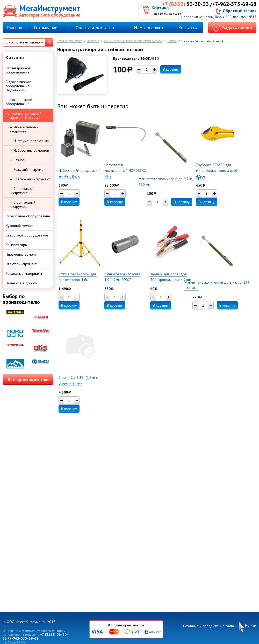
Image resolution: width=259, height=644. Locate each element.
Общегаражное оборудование (18, 70)
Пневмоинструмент (21, 254)
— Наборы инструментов (29, 150)
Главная (15, 28)
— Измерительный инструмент (24, 129)
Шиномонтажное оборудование (19, 102)
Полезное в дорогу (21, 283)
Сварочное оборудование (27, 235)
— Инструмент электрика (29, 141)
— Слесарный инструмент (30, 179)
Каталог (93, 41)
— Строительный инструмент (22, 204)
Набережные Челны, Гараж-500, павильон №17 (219, 17)
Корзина (160, 8)
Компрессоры (17, 245)
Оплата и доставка (95, 28)
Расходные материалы (24, 273)
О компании (46, 28)
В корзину (171, 69)
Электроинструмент (21, 264)
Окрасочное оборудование (28, 216)
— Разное (17, 160)
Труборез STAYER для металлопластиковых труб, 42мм (217, 171)
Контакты (188, 28)
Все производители (28, 379)
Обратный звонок (240, 10)
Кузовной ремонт (20, 226)
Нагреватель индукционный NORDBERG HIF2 (125, 171)
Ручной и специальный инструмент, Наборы (133, 41)
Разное (172, 41)
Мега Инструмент (70, 41)
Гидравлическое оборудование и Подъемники (19, 86)
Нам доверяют (149, 28)
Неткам (251, 626)
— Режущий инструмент (28, 169)
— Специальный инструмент (22, 191)
